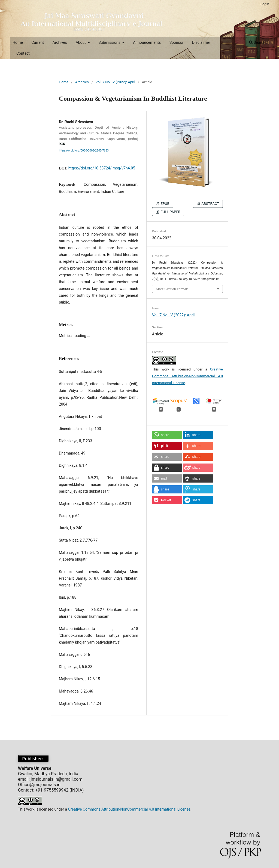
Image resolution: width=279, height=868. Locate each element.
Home (18, 42)
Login (265, 4)
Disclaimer (201, 42)
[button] (167, 435)
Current (38, 42)
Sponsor (177, 42)
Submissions (110, 42)
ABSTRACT (210, 204)
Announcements (147, 42)
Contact (23, 53)
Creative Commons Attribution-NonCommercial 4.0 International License (187, 376)
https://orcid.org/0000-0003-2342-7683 (84, 151)
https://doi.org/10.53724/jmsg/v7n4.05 (102, 168)
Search (257, 42)
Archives (60, 42)
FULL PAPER (170, 212)
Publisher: (33, 759)
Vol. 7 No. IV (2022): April (115, 82)
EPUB (164, 204)
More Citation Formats (172, 289)
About (81, 42)
